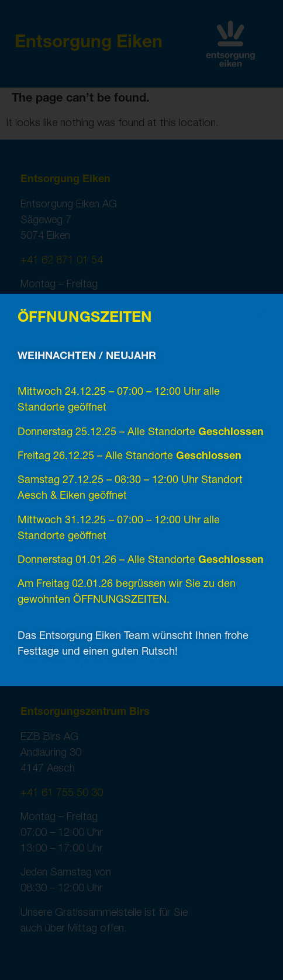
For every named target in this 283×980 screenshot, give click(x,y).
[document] (141, 490)
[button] (264, 313)
